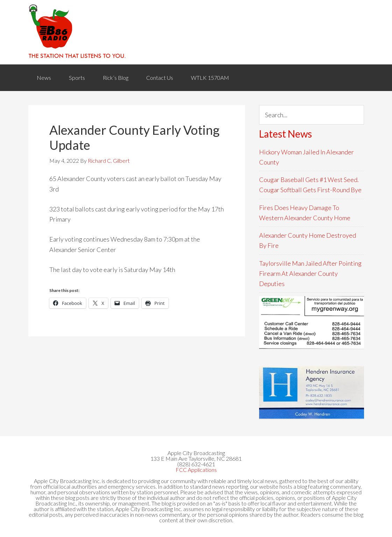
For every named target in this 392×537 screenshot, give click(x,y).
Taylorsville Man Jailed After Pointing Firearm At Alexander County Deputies (310, 274)
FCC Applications (196, 470)
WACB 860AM (196, 32)
